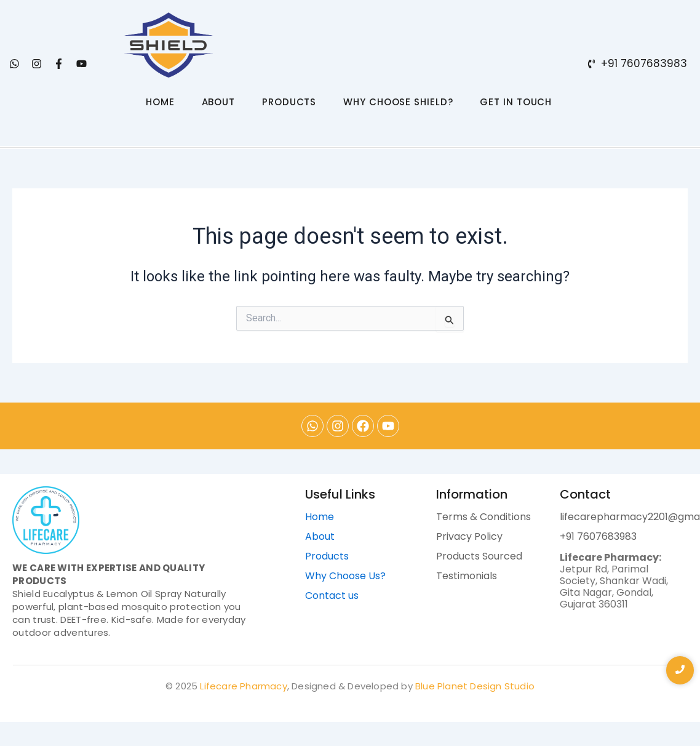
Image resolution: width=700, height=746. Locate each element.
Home (320, 517)
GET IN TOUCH (516, 102)
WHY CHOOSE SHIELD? (398, 102)
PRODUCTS (289, 102)
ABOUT (219, 102)
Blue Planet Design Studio (475, 686)
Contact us (332, 596)
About (320, 536)
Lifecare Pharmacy (243, 686)
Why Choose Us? (345, 576)
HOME (160, 102)
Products (327, 556)
